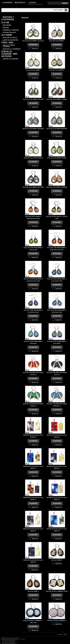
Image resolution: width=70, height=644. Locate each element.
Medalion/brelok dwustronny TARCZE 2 (57, 530)
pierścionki (7, 25)
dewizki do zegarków (11, 59)
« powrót (60, 634)
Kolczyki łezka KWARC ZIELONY (33, 99)
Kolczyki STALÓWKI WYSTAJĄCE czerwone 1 (33, 374)
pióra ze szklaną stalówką (9, 46)
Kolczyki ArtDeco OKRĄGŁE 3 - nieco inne (33, 622)
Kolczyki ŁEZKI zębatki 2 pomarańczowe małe (33, 217)
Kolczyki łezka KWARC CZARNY (57, 99)
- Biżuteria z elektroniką (8, 18)
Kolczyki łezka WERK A (57, 70)
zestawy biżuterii (9, 32)
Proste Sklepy (22, 639)
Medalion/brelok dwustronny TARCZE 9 (33, 436)
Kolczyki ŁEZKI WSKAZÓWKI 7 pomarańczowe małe (57, 249)
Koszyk (33, 3)
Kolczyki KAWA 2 (57, 560)
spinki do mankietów (11, 40)
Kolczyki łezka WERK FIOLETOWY (33, 187)
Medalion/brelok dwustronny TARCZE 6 (57, 467)
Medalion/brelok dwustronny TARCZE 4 (57, 498)
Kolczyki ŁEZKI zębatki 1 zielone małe (57, 217)
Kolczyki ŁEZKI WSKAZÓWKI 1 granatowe (57, 342)
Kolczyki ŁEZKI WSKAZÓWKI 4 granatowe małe (33, 311)
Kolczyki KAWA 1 (33, 591)
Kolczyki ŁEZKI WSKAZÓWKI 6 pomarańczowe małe (33, 280)
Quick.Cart (10, 639)
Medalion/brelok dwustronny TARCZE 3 (33, 530)
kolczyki (6, 28)
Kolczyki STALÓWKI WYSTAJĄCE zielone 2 (33, 405)
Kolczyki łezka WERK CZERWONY (57, 187)
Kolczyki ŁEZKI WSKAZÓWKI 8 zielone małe (33, 249)
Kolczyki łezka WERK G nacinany (33, 41)
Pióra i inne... (8, 43)
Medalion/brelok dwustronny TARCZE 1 (33, 561)
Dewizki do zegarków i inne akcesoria (9, 54)
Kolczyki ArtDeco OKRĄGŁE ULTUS (57, 591)
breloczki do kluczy (10, 38)
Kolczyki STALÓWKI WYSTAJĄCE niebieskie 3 (57, 405)
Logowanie (7, 3)
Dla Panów (7, 35)
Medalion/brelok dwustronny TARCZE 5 (33, 498)
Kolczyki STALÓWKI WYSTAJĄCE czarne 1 (57, 374)
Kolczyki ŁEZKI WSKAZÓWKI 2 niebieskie (33, 342)
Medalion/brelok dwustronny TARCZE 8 (57, 436)
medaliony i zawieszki (11, 30)
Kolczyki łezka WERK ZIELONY (57, 158)
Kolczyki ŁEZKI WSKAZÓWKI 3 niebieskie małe (57, 311)
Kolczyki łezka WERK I (33, 70)
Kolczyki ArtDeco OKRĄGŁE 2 (57, 620)
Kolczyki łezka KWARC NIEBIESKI (33, 129)
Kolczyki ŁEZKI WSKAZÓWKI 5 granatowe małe (57, 280)
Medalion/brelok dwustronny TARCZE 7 (33, 467)
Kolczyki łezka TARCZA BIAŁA (33, 158)
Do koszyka (33, 45)
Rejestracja (20, 3)
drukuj (65, 634)
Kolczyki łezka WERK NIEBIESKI (57, 129)
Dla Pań (5, 23)
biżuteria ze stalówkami (12, 49)
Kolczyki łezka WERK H (57, 41)
